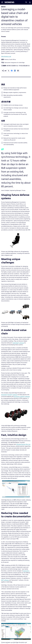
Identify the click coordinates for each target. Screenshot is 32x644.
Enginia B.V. (26, 571)
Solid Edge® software (18, 343)
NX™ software (5, 580)
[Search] (26, 2)
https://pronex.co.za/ (6, 56)
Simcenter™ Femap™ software (9, 395)
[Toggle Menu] (2, 2)
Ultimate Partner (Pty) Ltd (23, 444)
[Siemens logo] (9, 2)
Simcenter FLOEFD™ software (22, 396)
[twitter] (9, 71)
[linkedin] (15, 71)
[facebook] (12, 71)
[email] (18, 71)
